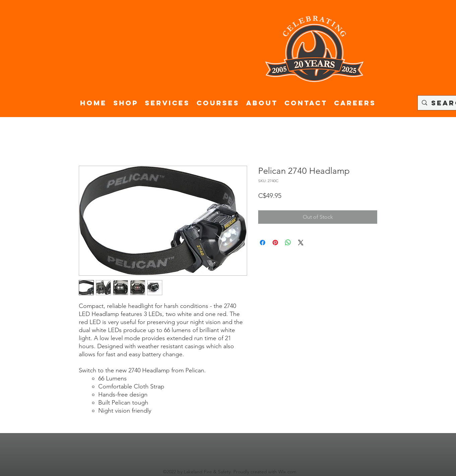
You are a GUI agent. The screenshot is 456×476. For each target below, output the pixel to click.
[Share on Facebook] (263, 243)
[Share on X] (301, 243)
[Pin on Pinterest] (275, 243)
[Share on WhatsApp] (288, 243)
